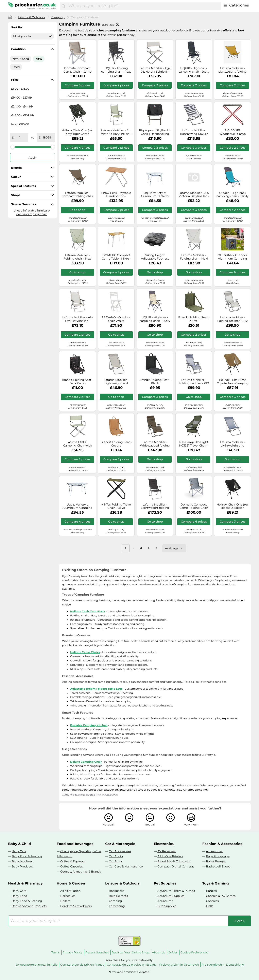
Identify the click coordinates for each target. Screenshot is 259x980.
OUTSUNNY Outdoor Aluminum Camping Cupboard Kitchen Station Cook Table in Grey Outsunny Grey (233, 257)
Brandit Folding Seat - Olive (194, 319)
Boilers (65, 901)
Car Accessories (120, 851)
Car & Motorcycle (120, 844)
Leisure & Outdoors (32, 17)
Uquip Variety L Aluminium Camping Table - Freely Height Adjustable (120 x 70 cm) (77, 506)
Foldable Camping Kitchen (89, 725)
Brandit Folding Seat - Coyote (116, 444)
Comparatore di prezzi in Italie (36, 965)
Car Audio (116, 856)
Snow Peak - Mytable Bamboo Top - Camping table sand (116, 195)
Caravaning (117, 906)
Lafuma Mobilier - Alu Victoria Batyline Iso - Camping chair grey (116, 132)
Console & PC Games (221, 896)
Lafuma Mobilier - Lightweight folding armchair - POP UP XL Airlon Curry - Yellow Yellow (233, 70)
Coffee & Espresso (73, 861)
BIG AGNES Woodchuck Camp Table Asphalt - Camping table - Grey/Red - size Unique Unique (232, 132)
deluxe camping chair (32, 214)
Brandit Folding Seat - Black (155, 382)
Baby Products (22, 866)
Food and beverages (75, 844)
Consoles (212, 901)
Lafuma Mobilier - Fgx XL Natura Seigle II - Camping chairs (155, 70)
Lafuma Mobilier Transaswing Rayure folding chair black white (194, 132)
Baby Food (19, 896)
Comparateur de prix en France (82, 965)
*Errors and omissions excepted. (129, 972)
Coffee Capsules (72, 866)
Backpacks (116, 891)
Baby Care (19, 851)
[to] (47, 137)
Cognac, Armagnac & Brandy (81, 872)
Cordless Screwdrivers (76, 906)
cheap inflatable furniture (32, 210)
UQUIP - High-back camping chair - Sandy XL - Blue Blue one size (232, 195)
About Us (159, 952)
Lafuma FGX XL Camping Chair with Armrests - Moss (77, 444)
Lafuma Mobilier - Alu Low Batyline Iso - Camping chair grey (77, 319)
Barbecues (68, 896)
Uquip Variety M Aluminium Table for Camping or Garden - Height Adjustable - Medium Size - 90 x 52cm (155, 195)
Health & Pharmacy (25, 883)
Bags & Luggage (218, 856)
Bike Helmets (118, 896)
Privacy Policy (73, 952)
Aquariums (165, 901)
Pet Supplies (165, 883)
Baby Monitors (22, 861)
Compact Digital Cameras (176, 866)
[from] (20, 137)
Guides (173, 952)
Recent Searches (97, 952)
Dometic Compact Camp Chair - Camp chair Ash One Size (77, 70)
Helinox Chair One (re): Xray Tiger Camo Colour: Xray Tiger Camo (77, 132)
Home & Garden (71, 883)
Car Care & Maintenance (126, 866)
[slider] (13, 147)
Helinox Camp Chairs (85, 652)
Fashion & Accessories (222, 844)
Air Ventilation (70, 891)
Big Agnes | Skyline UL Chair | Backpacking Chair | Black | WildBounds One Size (155, 132)
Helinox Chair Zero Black (88, 611)
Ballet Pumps (216, 861)
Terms (55, 952)
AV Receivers (167, 851)
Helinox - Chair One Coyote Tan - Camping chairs (233, 382)
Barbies (211, 891)
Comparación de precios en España (132, 965)
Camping (58, 17)
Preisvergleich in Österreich (179, 965)
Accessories (214, 851)
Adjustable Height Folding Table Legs (96, 689)
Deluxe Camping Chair (86, 762)
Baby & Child (20, 844)
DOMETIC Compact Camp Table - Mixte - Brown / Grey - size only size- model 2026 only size (116, 257)
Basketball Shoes (218, 866)
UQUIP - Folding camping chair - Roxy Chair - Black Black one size (116, 70)
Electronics (164, 844)
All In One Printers (170, 856)
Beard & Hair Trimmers (174, 861)
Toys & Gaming (216, 883)
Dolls (210, 906)
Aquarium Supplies (171, 896)
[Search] (63, 6)
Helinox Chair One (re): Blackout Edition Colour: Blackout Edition (233, 506)
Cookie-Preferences (194, 952)
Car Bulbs (116, 861)
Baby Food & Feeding (27, 856)
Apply (33, 158)
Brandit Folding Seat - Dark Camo (77, 382)
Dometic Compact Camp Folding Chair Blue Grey (194, 506)
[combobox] (144, 6)
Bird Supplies (167, 906)
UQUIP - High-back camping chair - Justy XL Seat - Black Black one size (194, 70)
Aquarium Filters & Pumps (176, 891)
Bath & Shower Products (29, 906)
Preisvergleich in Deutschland (223, 965)
